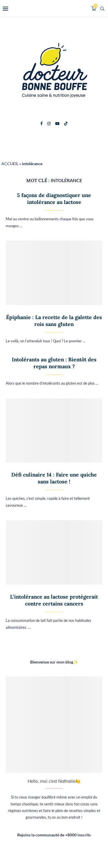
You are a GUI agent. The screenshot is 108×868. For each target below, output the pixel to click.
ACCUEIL (10, 164)
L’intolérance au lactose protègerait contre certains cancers (54, 600)
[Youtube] (57, 124)
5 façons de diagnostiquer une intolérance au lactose (54, 199)
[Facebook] (41, 124)
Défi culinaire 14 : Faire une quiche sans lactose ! (54, 478)
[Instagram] (49, 124)
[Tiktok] (66, 124)
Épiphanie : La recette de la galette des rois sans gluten (54, 321)
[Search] (102, 9)
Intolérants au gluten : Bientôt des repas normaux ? (54, 363)
